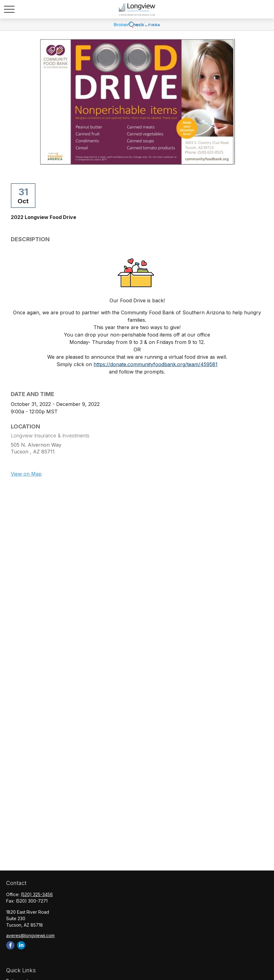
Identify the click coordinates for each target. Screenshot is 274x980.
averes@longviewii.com (30, 935)
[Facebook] (10, 945)
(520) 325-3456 (37, 894)
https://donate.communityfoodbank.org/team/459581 (156, 364)
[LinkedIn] (21, 945)
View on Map (26, 474)
